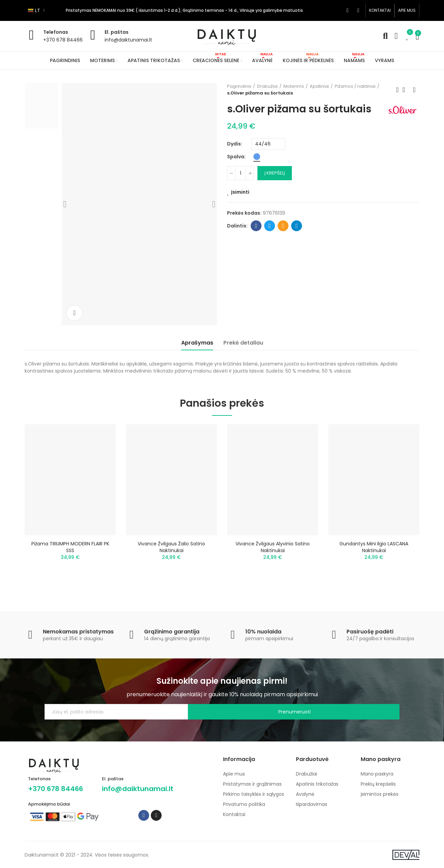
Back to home (406, 90)
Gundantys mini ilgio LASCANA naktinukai (374, 547)
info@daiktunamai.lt (128, 40)
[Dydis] (268, 144)
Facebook (256, 226)
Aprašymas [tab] (197, 343)
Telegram (297, 226)
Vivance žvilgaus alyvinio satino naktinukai (273, 547)
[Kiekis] (241, 173)
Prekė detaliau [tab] (243, 343)
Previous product (397, 90)
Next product (414, 90)
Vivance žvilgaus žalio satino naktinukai (171, 547)
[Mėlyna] (257, 157)
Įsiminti (240, 192)
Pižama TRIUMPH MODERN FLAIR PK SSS (70, 547)
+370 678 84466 (63, 40)
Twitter (270, 226)
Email (283, 226)
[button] (380, 10)
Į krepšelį (275, 173)
